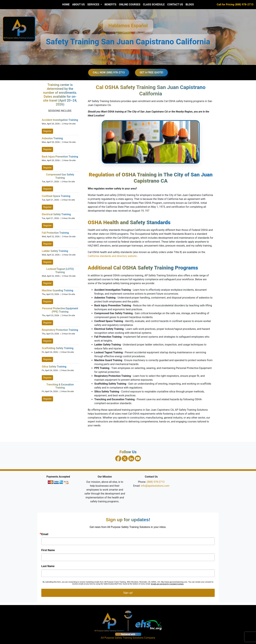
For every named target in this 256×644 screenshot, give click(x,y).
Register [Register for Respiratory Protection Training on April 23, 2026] (47, 341)
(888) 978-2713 (156, 482)
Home (66, 4)
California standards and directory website (113, 256)
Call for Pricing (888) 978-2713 (235, 4)
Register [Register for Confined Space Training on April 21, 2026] (47, 207)
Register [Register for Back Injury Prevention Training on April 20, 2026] (47, 168)
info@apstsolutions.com (155, 486)
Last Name (48, 566)
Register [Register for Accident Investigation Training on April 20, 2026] (47, 131)
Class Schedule (154, 4)
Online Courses (130, 4)
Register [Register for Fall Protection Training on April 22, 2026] (47, 244)
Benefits (110, 4)
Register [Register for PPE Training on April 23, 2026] (47, 323)
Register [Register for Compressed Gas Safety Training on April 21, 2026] (47, 189)
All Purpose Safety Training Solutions (122, 638)
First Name (48, 550)
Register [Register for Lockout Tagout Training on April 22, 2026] (47, 283)
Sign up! (128, 593)
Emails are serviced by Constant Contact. (167, 584)
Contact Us (175, 4)
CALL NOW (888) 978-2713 (109, 72)
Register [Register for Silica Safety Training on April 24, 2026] (47, 378)
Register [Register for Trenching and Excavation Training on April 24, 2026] (47, 399)
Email (45, 534)
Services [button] (94, 4)
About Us (78, 4)
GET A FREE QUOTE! (151, 72)
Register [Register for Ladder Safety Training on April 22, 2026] (47, 262)
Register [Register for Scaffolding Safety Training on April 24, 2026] (47, 359)
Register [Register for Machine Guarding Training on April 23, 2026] (47, 301)
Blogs (190, 4)
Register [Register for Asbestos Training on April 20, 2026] (47, 149)
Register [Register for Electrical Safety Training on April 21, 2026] (47, 225)
